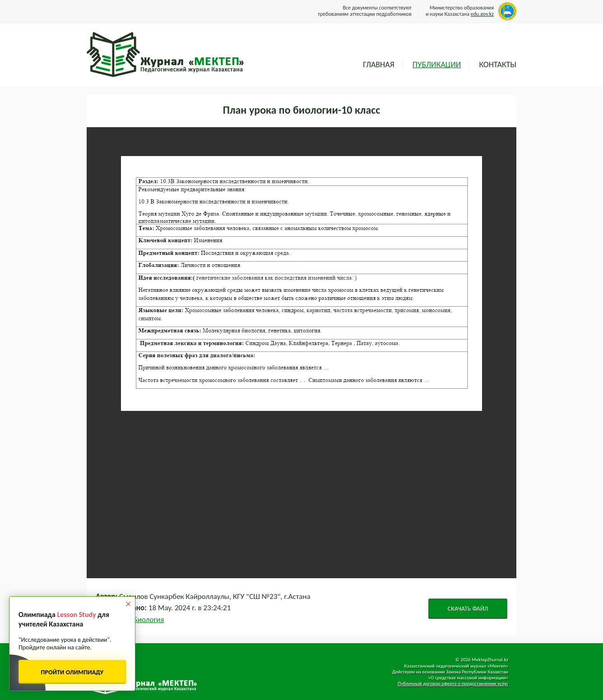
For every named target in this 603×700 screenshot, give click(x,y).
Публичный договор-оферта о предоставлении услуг (453, 684)
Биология (149, 619)
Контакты (498, 64)
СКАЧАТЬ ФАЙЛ (468, 609)
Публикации (437, 64)
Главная (378, 64)
